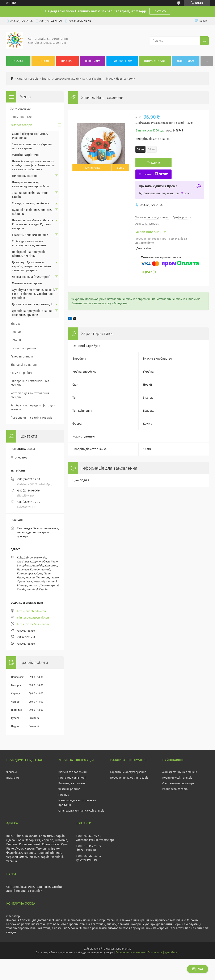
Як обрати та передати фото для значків (33, 407)
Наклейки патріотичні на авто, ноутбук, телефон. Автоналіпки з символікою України (33, 165)
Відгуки (16, 324)
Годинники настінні (25, 176)
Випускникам (155, 61)
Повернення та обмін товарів (129, 778)
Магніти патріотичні (26, 155)
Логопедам (186, 61)
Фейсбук (12, 772)
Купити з (155, 174)
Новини (16, 340)
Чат (198, 969)
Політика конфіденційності (163, 952)
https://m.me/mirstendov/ (34, 624)
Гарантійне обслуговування (128, 772)
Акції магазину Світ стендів (180, 772)
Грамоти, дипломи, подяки (30, 235)
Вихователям (122, 61)
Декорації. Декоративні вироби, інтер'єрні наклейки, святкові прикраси (32, 266)
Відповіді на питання (25, 365)
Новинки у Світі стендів (177, 778)
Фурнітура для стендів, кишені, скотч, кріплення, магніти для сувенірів (33, 294)
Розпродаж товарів (175, 789)
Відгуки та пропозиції (73, 772)
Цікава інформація (24, 348)
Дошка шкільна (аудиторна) (31, 277)
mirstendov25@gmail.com (33, 618)
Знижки (43, 61)
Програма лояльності (72, 778)
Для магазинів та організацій (32, 304)
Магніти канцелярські (27, 283)
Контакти (160, 11)
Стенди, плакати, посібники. (31, 203)
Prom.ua (127, 949)
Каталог (18, 61)
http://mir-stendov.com (32, 611)
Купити (156, 163)
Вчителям (93, 61)
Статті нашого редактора (178, 783)
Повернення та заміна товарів (31, 418)
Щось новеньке (21, 117)
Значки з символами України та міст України (72, 79)
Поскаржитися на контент (130, 952)
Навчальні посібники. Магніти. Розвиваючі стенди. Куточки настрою (33, 224)
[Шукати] (204, 41)
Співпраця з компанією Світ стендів (30, 383)
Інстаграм (13, 778)
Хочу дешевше (21, 109)
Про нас (67, 61)
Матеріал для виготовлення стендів (30, 395)
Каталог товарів (28, 79)
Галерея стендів (22, 357)
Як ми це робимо (22, 373)
